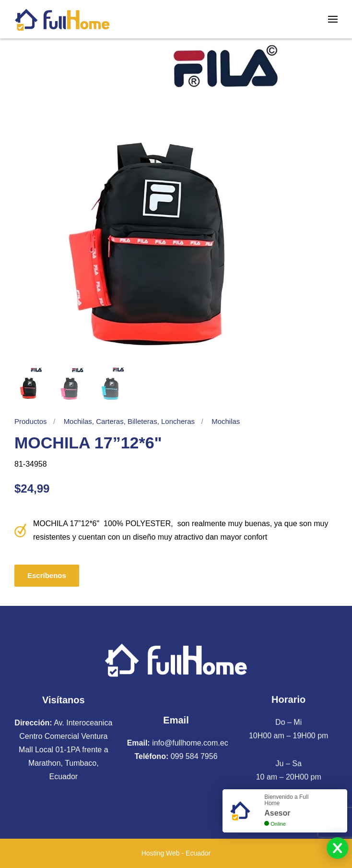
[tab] (31, 384)
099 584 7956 (194, 755)
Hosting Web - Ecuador (176, 853)
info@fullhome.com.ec (190, 741)
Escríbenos (47, 575)
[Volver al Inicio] (62, 19)
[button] (333, 19)
